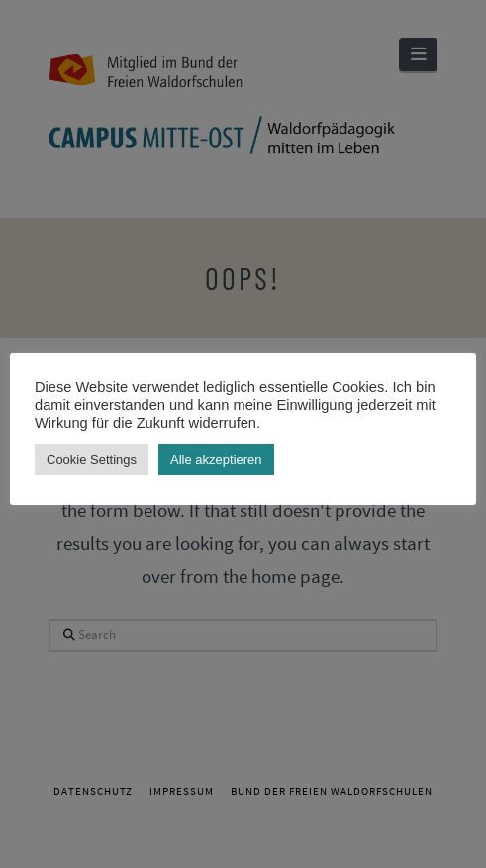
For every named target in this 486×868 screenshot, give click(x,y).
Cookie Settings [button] (92, 460)
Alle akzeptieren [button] (216, 460)
